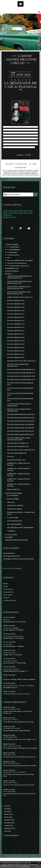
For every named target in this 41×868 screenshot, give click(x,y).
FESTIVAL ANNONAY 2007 (16, 301)
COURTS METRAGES (12, 271)
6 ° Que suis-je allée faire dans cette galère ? (19, 260)
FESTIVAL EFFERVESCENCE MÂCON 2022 (21, 435)
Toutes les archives (11, 835)
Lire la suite (24, 155)
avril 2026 (8, 809)
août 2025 (8, 831)
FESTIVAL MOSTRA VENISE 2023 (18, 446)
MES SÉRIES (9, 537)
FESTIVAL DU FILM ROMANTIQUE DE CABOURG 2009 (19, 410)
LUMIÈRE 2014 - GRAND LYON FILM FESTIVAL (18, 485)
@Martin (6, 772)
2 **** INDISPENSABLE (13, 250)
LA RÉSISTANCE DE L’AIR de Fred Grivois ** (21, 87)
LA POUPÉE (8, 644)
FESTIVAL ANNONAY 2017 (16, 334)
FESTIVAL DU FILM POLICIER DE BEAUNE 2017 (20, 400)
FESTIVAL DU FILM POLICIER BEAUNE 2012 (21, 370)
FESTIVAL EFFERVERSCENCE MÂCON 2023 (21, 418)
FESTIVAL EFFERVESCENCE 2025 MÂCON (21, 428)
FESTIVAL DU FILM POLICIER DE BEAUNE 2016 (20, 394)
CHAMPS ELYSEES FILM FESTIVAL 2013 (20, 297)
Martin (5, 791)
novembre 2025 (9, 823)
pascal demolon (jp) (32, 175)
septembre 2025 (10, 828)
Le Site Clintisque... (9, 553)
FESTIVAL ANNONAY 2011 (16, 314)
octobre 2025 (9, 826)
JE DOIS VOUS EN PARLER (14, 493)
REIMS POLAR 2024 (14, 489)
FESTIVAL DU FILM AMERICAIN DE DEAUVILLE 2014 (18, 365)
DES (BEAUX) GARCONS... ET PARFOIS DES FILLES (21, 513)
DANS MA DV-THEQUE (14, 509)
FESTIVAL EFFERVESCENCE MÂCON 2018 (21, 431)
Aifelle (5, 755)
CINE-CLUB (11, 502)
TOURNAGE (11, 531)
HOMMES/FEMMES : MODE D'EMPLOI (17, 694)
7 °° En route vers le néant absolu (16, 263)
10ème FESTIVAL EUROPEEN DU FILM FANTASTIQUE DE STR (19, 277)
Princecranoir (7, 709)
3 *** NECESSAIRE (11, 252)
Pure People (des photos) (11, 556)
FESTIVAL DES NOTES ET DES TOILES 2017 (21, 361)
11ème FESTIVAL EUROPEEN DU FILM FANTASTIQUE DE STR (19, 282)
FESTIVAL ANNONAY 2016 (16, 331)
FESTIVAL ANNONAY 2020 (16, 344)
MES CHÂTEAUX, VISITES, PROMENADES (20, 528)
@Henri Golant (8, 746)
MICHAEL (7, 620)
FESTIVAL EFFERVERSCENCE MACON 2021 (21, 414)
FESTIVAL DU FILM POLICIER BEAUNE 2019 (21, 380)
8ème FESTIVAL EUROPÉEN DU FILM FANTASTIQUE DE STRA (19, 288)
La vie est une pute (11, 535)
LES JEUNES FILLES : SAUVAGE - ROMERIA (19, 686)
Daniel (5, 720)
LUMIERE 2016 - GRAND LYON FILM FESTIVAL (18, 469)
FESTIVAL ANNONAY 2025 (16, 357)
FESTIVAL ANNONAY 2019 (16, 341)
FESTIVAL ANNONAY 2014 (16, 324)
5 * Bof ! (8, 258)
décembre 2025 (9, 820)
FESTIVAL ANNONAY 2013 (16, 321)
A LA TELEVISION (13, 496)
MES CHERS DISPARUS (14, 524)
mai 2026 (7, 806)
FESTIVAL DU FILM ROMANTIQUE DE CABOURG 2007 (19, 405)
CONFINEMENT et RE (12, 268)
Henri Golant (8, 595)
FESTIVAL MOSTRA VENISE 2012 (18, 443)
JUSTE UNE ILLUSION (11, 669)
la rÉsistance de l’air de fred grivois (20, 170)
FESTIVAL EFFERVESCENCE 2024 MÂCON (21, 424)
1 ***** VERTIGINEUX (12, 247)
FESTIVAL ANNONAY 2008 (16, 304)
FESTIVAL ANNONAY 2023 (16, 351)
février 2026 (8, 814)
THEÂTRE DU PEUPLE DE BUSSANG (16, 540)
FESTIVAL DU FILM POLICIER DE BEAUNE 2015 (20, 389)
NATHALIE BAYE (9, 653)
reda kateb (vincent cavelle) (14, 172)
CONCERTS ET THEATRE (15, 506)
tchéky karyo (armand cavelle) (13, 175)
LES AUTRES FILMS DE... (15, 521)
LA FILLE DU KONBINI (11, 628)
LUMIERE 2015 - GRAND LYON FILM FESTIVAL (18, 464)
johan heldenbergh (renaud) (27, 173)
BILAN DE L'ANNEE (13, 499)
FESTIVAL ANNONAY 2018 (16, 337)
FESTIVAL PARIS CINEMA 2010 (17, 453)
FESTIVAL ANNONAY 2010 (16, 311)
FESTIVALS (9, 274)
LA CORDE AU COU (10, 661)
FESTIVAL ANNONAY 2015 (16, 327)
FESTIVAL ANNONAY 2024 (16, 354)
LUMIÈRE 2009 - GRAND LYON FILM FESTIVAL (18, 475)
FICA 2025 (10, 457)
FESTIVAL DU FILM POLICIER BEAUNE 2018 (21, 376)
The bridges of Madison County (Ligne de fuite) (18, 559)
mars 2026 (8, 811)
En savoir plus (25, 866)
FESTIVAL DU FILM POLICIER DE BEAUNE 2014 (20, 384)
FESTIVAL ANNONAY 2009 (16, 307)
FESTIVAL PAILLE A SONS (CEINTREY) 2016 (21, 450)
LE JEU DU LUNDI (13, 518)
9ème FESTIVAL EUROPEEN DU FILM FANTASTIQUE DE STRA (19, 293)
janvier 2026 (8, 817)
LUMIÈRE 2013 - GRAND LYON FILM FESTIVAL (18, 480)
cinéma (36, 170)
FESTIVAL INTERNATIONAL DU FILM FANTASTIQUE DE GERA (19, 439)
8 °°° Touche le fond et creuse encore (17, 266)
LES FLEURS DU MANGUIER (13, 636)
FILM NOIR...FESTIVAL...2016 (16, 460)
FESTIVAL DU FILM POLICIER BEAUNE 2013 (21, 373)
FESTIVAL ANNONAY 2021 (16, 348)
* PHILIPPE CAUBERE (12, 244)
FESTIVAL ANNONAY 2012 (16, 317)
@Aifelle (6, 737)
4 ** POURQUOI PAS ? (21, 164)
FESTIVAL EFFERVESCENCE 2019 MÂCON (21, 421)
